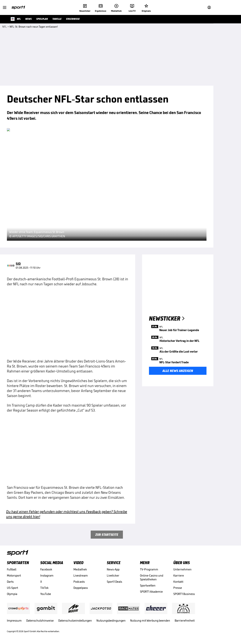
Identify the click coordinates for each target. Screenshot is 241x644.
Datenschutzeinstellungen (75, 621)
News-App (113, 569)
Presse (178, 588)
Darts (10, 582)
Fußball (12, 569)
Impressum (14, 621)
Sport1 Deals (114, 582)
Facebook (46, 569)
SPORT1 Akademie (151, 592)
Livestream (81, 575)
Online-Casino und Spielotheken (152, 577)
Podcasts (79, 582)
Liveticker (113, 575)
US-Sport (12, 588)
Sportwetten (148, 585)
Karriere (179, 575)
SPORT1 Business (184, 594)
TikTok (44, 588)
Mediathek (80, 569)
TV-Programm (149, 569)
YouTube (46, 594)
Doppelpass (81, 588)
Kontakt (178, 582)
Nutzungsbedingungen (111, 621)
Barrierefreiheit (185, 621)
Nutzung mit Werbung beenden (150, 621)
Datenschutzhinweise (40, 621)
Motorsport (14, 575)
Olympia (12, 594)
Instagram (47, 575)
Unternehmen (182, 569)
